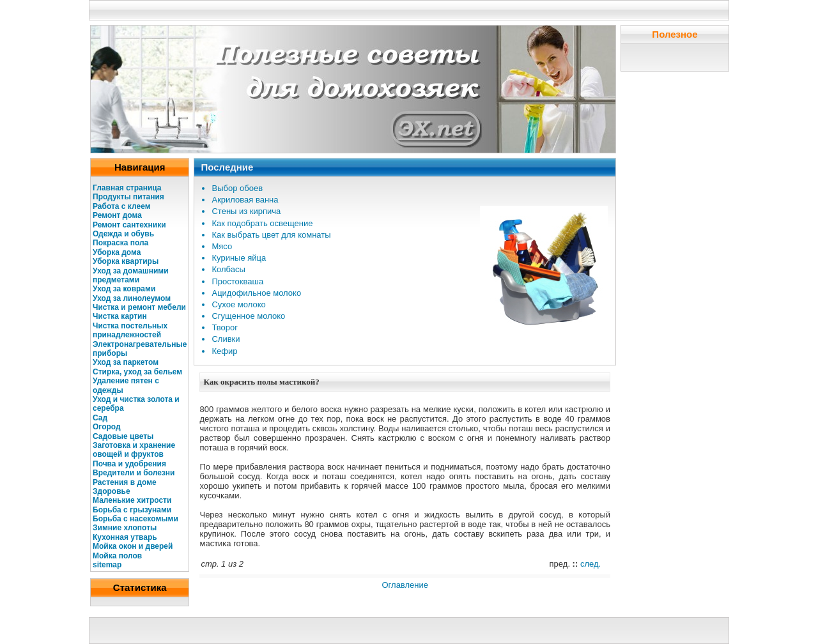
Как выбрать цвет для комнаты (271, 235)
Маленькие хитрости (132, 500)
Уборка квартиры (126, 261)
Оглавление (405, 585)
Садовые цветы (123, 436)
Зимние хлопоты (125, 528)
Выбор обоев (237, 188)
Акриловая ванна (245, 200)
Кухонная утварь (125, 537)
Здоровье (112, 491)
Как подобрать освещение (262, 223)
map (114, 565)
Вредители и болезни (134, 473)
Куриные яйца (239, 258)
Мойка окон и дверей (133, 546)
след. (590, 564)
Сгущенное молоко (248, 316)
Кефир (224, 351)
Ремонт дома (117, 215)
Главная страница (127, 188)
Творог (225, 327)
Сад (100, 418)
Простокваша (237, 281)
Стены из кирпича (246, 211)
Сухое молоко (238, 304)
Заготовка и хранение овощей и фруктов (134, 450)
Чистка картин (120, 316)
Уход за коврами (124, 289)
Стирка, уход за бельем (137, 372)
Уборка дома (117, 252)
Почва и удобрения (129, 464)
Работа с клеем (122, 206)
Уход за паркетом (126, 362)
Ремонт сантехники (129, 225)
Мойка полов (117, 556)
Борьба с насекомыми (135, 519)
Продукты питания (128, 197)
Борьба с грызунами (132, 510)
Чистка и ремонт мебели (139, 307)
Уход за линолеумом (132, 298)
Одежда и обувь (123, 234)
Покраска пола (120, 243)
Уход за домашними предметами (131, 275)
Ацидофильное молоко (256, 293)
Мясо (222, 246)
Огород (107, 427)
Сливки (226, 339)
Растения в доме (125, 482)
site (99, 565)
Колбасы (228, 269)
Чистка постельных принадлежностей (130, 330)
